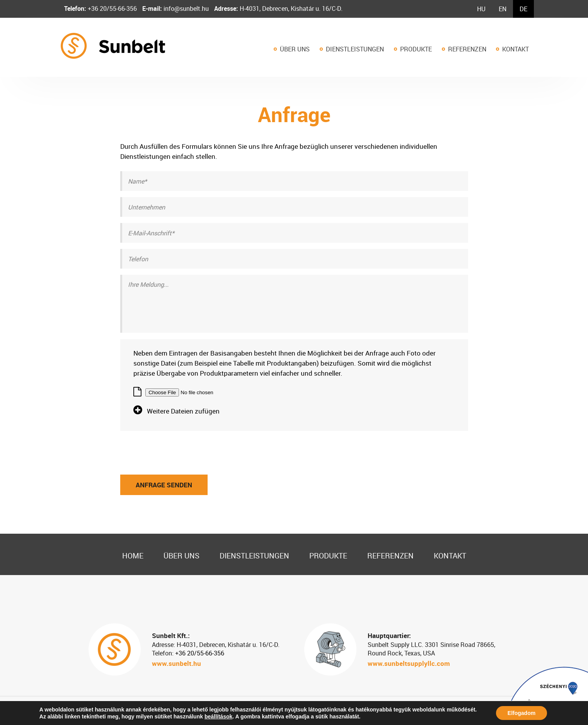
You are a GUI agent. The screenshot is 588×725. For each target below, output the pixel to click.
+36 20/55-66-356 (112, 9)
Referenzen (467, 49)
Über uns (295, 49)
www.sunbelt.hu (176, 663)
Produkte (416, 49)
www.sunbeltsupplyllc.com (409, 663)
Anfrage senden (164, 485)
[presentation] (179, 446)
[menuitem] (481, 9)
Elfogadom (522, 713)
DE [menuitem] (523, 9)
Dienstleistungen (355, 49)
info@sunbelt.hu (185, 9)
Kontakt (516, 49)
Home (133, 556)
